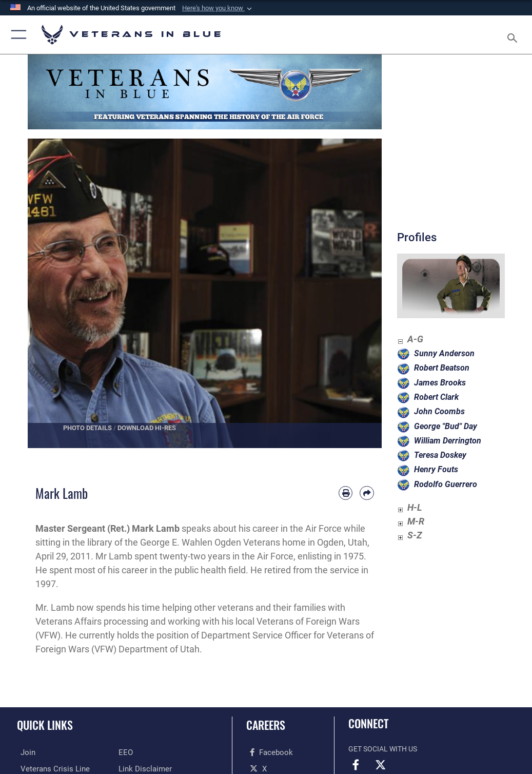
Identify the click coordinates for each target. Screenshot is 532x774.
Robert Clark (436, 397)
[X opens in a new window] (254, 768)
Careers (266, 725)
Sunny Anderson (444, 353)
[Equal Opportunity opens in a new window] (125, 752)
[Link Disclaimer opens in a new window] (142, 768)
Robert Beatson (442, 368)
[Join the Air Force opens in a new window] (24, 752)
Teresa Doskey (440, 455)
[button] (218, 8)
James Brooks (440, 383)
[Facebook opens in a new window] (267, 752)
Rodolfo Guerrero (446, 484)
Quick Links (45, 725)
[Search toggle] (514, 35)
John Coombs (439, 411)
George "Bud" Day (446, 426)
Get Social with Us (383, 749)
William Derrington (448, 441)
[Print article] (346, 493)
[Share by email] (367, 493)
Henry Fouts (436, 469)
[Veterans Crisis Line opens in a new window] (48, 768)
